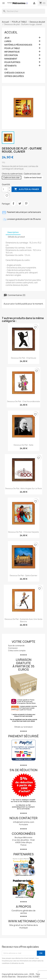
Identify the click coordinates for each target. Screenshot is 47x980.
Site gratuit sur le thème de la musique (23, 926)
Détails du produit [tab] (16, 237)
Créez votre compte (17, 651)
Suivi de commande (16, 646)
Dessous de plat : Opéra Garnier (24, 575)
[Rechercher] (23, 11)
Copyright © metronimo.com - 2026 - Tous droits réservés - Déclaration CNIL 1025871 (21, 975)
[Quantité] (5, 189)
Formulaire (24, 824)
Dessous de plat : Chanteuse (24, 358)
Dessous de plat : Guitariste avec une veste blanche (23, 620)
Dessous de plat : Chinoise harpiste (23, 532)
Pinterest (26, 203)
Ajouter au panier (27, 189)
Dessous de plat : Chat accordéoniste (23, 401)
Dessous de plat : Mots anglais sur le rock (23, 488)
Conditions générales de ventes (23, 912)
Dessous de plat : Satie (23, 445)
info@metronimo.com (24, 822)
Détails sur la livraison (24, 727)
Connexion (13, 648)
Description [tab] (13, 232)
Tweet (20, 203)
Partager (13, 203)
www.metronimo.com (26, 921)
